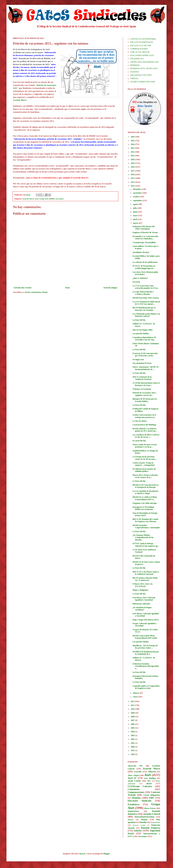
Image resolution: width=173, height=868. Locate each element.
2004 (133, 732)
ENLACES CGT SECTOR (141, 46)
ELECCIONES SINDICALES (142, 55)
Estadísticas (134, 804)
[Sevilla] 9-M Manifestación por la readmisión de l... (146, 653)
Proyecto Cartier (139, 825)
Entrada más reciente (23, 288)
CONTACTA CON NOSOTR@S (143, 39)
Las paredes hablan (141, 334)
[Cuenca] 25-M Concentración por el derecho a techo (145, 354)
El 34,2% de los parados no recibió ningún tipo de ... (144, 267)
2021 (133, 156)
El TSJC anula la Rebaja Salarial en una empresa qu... (146, 545)
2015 (133, 178)
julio (135, 208)
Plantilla (143, 822)
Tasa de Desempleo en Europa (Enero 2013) (145, 514)
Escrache (136, 282)
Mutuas (131, 820)
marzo (136, 223)
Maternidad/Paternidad (144, 817)
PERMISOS (135, 65)
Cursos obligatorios (152, 795)
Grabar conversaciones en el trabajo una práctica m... (144, 416)
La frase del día (139, 320)
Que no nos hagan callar (143, 330)
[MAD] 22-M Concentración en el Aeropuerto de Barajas (146, 486)
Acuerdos (138, 772)
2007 (133, 720)
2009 (133, 713)
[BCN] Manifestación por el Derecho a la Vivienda (144, 309)
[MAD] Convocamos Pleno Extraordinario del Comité (145, 637)
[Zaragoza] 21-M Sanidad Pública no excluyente (143, 508)
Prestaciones (155, 822)
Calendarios (134, 789)
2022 (133, 152)
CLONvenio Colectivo (140, 786)
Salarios (138, 831)
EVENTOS (135, 72)
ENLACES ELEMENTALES (142, 42)
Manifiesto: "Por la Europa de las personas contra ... (145, 647)
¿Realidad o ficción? (141, 252)
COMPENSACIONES (139, 49)
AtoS (37, 199)
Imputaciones (133, 811)
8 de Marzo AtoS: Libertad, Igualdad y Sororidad (144, 599)
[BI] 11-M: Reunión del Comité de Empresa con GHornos (145, 520)
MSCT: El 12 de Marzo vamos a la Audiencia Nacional (146, 573)
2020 (133, 159)
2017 (133, 171)
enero (136, 697)
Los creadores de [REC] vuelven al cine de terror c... (146, 436)
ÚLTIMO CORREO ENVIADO (143, 82)
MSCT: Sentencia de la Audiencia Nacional (142, 378)
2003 (133, 735)
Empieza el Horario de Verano (145, 232)
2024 (133, 144)
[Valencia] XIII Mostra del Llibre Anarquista (144, 228)
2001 (133, 743)
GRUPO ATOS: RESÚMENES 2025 (144, 62)
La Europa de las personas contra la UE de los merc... (145, 458)
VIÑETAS (134, 78)
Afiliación (152, 772)
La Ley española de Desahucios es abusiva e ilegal (145, 492)
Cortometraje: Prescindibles (144, 242)
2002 (133, 739)
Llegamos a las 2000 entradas (145, 503)
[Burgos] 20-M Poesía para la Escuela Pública (145, 400)
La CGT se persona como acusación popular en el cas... (146, 287)
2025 (133, 141)
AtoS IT (132, 778)
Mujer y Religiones (140, 590)
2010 (133, 709)
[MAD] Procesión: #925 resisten (146, 298)
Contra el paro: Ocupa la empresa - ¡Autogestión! (144, 464)
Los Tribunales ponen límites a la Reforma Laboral (146, 315)
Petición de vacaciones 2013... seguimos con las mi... (145, 394)
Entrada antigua (110, 288)
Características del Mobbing (144, 425)
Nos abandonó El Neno (142, 363)
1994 (133, 754)
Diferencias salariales (141, 604)
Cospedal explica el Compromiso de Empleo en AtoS (146, 687)
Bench (149, 784)
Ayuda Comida (134, 781)
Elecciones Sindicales (140, 801)
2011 (133, 705)
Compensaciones (136, 792)
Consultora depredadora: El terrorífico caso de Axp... (144, 339)
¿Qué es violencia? (140, 278)
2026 (133, 137)
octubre (136, 197)
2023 (133, 148)
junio (135, 212)
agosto (136, 204)
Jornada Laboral (152, 814)
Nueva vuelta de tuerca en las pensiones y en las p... (145, 446)
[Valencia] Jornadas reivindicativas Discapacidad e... (146, 666)
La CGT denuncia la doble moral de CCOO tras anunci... (146, 303)
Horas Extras (150, 808)
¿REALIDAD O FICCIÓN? (141, 75)
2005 (133, 728)
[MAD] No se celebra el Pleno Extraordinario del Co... (145, 498)
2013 (133, 186)
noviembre (138, 193)
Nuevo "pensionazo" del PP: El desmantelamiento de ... (146, 368)
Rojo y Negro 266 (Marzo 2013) (146, 620)
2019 (133, 163)
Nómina (144, 820)
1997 (133, 750)
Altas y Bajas (133, 775)
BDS (149, 781)
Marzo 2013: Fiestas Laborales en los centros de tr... (145, 476)
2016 (133, 175)
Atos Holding (150, 778)
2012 (133, 701)
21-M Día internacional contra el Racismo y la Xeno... (146, 384)
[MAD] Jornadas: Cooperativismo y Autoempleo (146, 526)
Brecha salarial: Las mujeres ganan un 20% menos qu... (145, 430)
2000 (133, 747)
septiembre (138, 200)
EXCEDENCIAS (137, 59)
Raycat (82, 854)
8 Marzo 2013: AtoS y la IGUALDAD (143, 585)
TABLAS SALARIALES (140, 52)
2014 (133, 182)
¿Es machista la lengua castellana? (142, 609)
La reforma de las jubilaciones (145, 262)
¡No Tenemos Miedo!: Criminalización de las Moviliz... (143, 537)
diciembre (137, 189)
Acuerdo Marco (28, 199)
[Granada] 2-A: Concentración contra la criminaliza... (145, 237)
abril (135, 219)
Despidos (136, 798)
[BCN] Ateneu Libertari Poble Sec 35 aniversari (145, 579)
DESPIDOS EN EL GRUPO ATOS (144, 68)
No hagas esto (138, 360)
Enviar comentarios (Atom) (36, 292)
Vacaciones (60, 199)
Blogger (107, 854)
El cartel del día (139, 441)
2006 (133, 724)
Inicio (68, 288)
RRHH (52, 199)
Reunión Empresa (151, 828)
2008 (133, 717)
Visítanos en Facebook (142, 389)
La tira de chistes (140, 421)
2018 (133, 167)
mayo (136, 216)
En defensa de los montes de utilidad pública (144, 470)
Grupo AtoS (44, 199)
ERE (152, 798)
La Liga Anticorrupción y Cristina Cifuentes (143, 293)
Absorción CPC (135, 766)
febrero (136, 693)
